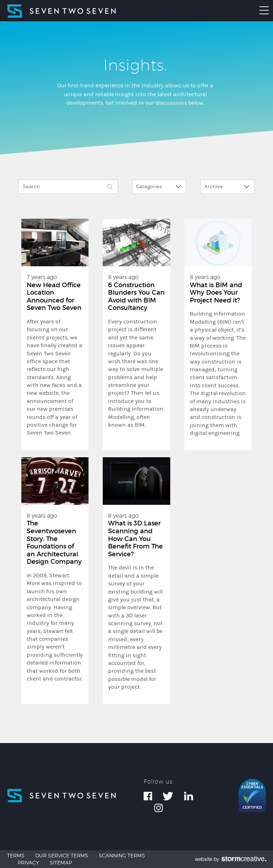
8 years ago (136, 351)
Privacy (28, 862)
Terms (16, 855)
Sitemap (61, 862)
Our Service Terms (62, 855)
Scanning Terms (122, 855)
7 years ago (55, 355)
